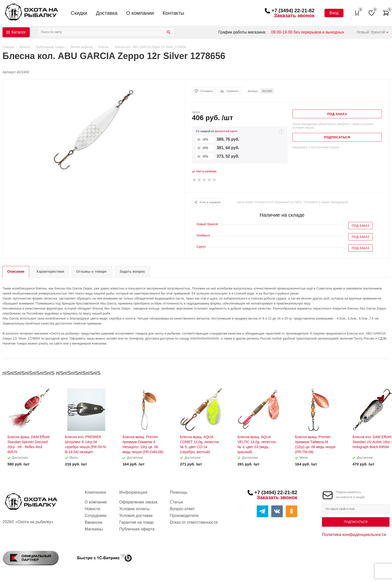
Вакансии (94, 522)
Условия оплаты (134, 509)
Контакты (173, 13)
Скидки (79, 13)
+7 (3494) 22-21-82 (293, 11)
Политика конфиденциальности (354, 534)
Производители (184, 516)
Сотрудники (96, 516)
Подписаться (356, 522)
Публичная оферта (137, 529)
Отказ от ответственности (194, 522)
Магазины (94, 529)
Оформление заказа (138, 502)
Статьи (176, 502)
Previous (377, 371)
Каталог (19, 32)
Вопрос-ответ (182, 509)
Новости (92, 509)
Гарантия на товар (136, 522)
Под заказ (360, 226)
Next (386, 371)
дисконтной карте (226, 131)
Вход (334, 13)
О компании (140, 13)
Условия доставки (136, 516)
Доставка (107, 13)
